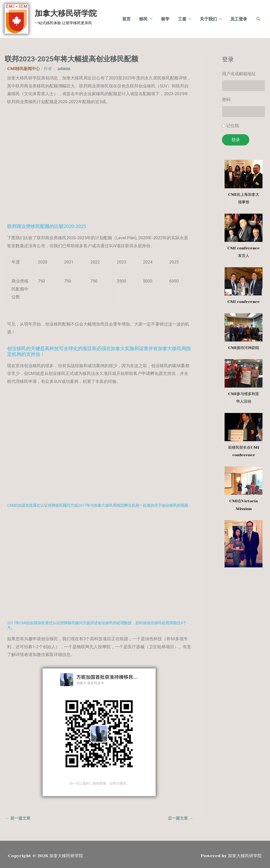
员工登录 (239, 17)
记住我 (233, 123)
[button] (258, 17)
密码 (226, 96)
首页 (126, 17)
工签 (182, 17)
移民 (143, 17)
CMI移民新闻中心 (24, 65)
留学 (165, 17)
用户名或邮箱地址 (239, 70)
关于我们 (208, 17)
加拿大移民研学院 (62, 11)
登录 (236, 137)
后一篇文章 (180, 815)
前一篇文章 (18, 815)
